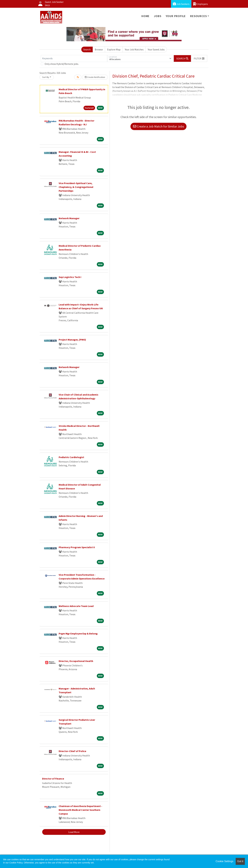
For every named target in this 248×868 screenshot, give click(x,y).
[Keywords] (74, 58)
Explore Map (114, 49)
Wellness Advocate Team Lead (76, 606)
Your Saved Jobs (156, 49)
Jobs (158, 16)
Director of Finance (53, 779)
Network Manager (69, 218)
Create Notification (95, 77)
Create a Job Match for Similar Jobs (158, 126)
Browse (99, 49)
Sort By (46, 77)
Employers (201, 4)
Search (87, 49)
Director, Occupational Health (76, 661)
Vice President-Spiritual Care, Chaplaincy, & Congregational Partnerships (76, 187)
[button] (199, 58)
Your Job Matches (134, 49)
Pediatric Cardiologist (71, 457)
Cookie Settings (224, 861)
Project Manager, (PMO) (72, 340)
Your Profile (176, 16)
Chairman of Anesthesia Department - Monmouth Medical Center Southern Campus (80, 810)
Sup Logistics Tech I (70, 277)
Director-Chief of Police (72, 751)
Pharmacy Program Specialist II (77, 547)
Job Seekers (181, 4)
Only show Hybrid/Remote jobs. (62, 64)
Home (145, 16)
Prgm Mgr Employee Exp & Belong (78, 633)
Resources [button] (198, 16)
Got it (240, 861)
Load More (74, 832)
